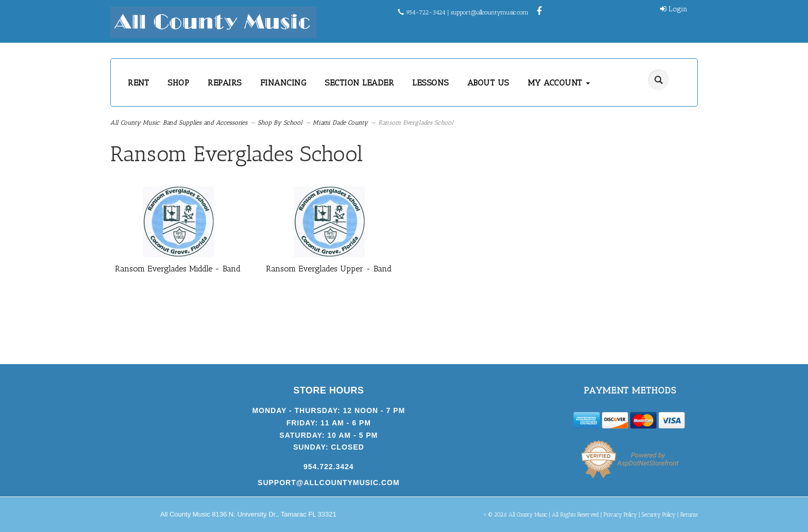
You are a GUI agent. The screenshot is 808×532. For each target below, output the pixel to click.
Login (674, 9)
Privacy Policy (620, 515)
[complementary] (733, 475)
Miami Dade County (340, 123)
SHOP (178, 83)
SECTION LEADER (359, 83)
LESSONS (431, 83)
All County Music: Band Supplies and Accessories (179, 123)
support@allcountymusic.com (490, 12)
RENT (138, 83)
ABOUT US (488, 83)
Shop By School (280, 123)
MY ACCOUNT (559, 83)
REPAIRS (225, 83)
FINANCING (283, 83)
